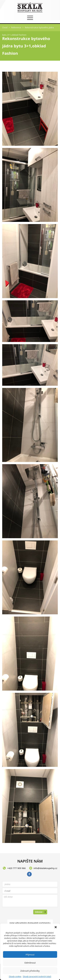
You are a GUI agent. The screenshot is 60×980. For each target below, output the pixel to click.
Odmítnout (30, 963)
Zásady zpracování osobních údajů (37, 977)
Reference (16, 27)
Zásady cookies (15, 977)
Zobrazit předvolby (30, 971)
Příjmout (30, 955)
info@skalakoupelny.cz (45, 868)
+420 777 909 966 (16, 868)
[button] (56, 927)
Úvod (5, 27)
